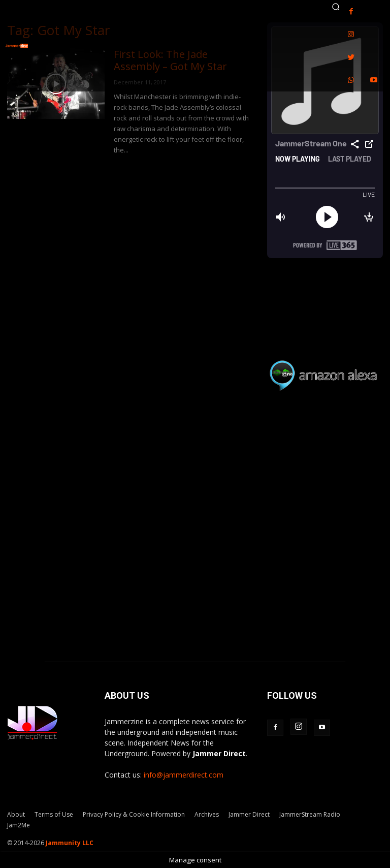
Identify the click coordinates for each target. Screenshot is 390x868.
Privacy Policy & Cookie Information (134, 814)
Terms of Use (54, 814)
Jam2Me (19, 825)
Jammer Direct (249, 814)
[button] (336, 7)
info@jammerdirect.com (184, 775)
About (16, 814)
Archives (207, 814)
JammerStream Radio (310, 814)
